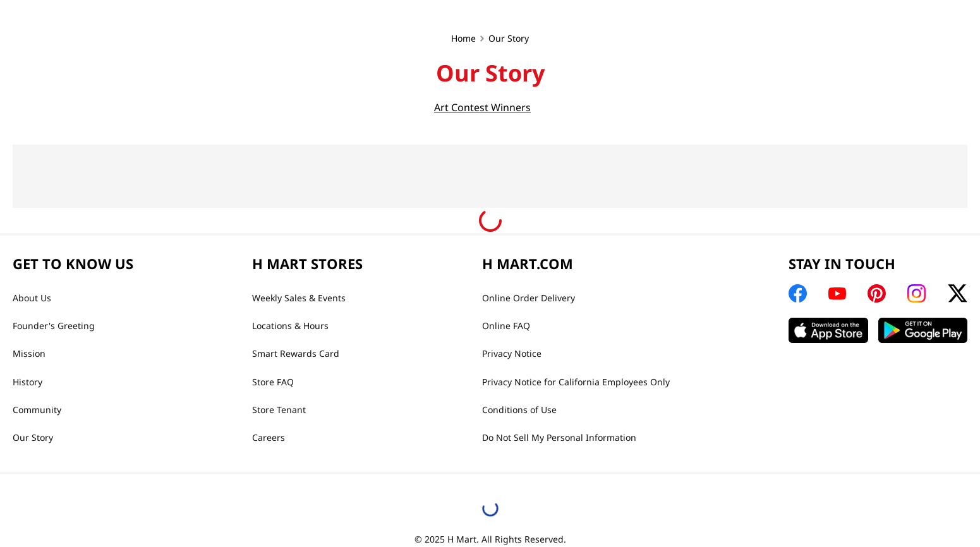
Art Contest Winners (482, 107)
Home (463, 38)
